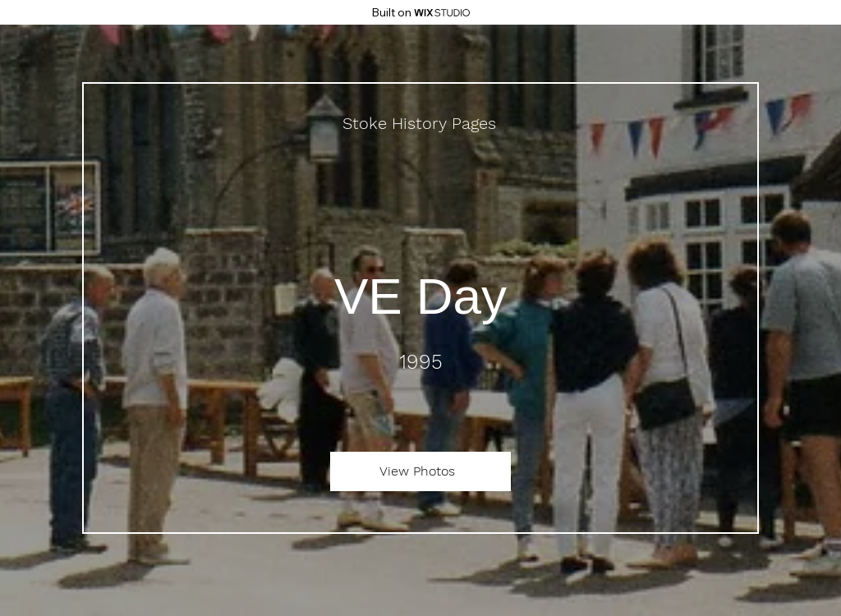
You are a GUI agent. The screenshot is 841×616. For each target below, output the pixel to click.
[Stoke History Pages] (421, 123)
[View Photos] (420, 471)
